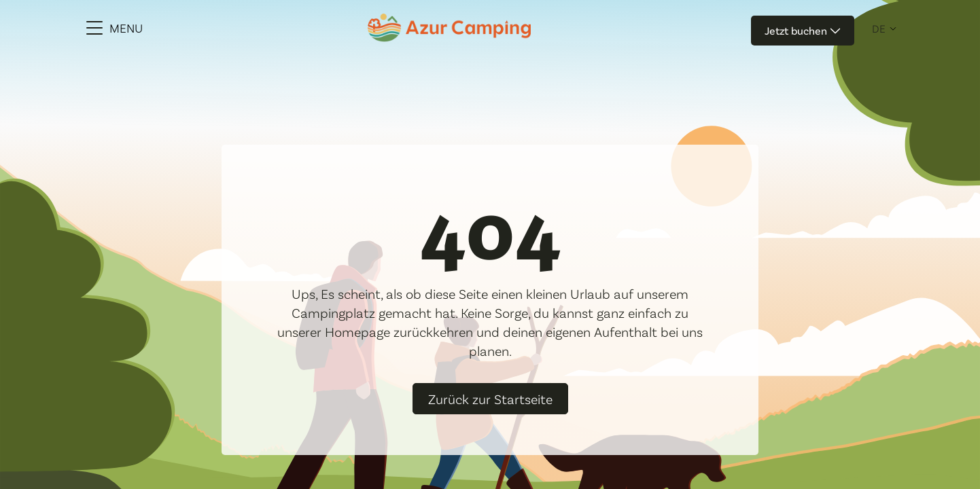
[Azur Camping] (449, 28)
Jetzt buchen (803, 30)
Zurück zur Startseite (490, 399)
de (879, 29)
